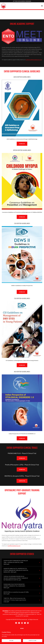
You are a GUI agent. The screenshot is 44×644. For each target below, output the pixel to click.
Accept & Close (33, 641)
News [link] (22, 628)
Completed (22, 481)
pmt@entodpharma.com (14, 546)
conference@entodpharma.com (34, 60)
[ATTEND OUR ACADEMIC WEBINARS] (22, 1)
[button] (42, 6)
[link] (4, 6)
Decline (11, 641)
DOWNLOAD (22, 144)
